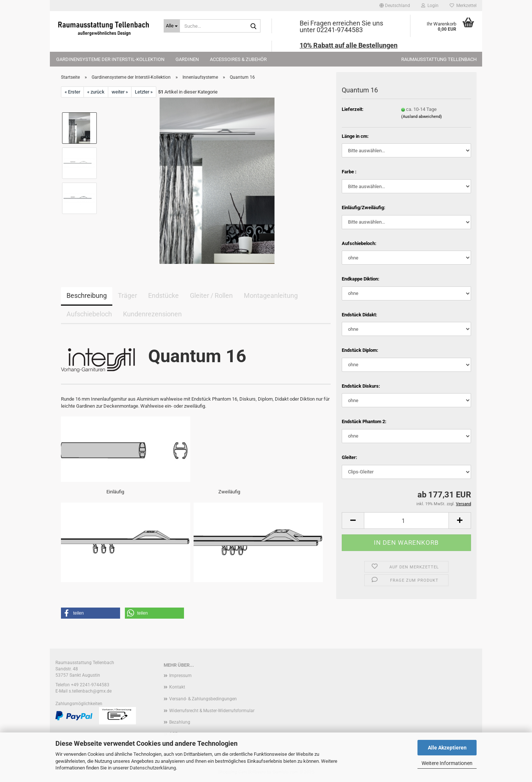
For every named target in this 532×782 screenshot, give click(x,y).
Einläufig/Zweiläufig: (364, 208)
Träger (127, 295)
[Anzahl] (406, 521)
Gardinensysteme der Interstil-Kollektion (110, 59)
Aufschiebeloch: (359, 243)
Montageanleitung (271, 295)
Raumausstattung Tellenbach (439, 59)
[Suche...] (172, 26)
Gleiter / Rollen (211, 295)
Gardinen (187, 59)
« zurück (96, 92)
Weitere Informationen (447, 763)
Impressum (180, 676)
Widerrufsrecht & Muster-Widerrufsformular (212, 711)
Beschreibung (87, 295)
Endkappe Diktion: (361, 279)
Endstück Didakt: (359, 315)
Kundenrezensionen (152, 314)
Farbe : (349, 172)
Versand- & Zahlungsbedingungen (203, 699)
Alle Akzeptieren (447, 748)
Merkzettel (463, 6)
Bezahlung (180, 722)
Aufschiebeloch (89, 314)
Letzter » (144, 92)
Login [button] (430, 6)
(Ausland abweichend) (422, 117)
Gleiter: (349, 457)
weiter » (120, 92)
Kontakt (177, 687)
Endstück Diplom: (360, 350)
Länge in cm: (355, 136)
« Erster (72, 92)
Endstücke (163, 295)
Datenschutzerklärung (153, 768)
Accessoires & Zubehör (238, 59)
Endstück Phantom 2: (364, 421)
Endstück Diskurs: (361, 386)
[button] (395, 6)
